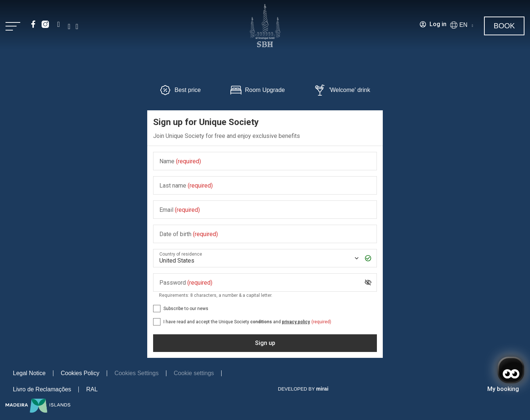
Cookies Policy (80, 373)
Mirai (322, 389)
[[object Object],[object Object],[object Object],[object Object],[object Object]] (157, 322)
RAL (92, 389)
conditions (261, 322)
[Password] (259, 283)
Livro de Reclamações (42, 389)
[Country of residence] (258, 258)
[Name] (265, 161)
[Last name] (265, 186)
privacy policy (296, 322)
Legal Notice (29, 373)
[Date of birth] (265, 234)
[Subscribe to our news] (157, 309)
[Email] (265, 210)
